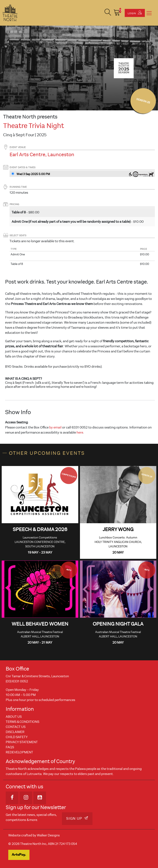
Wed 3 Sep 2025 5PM (33, 174)
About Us (14, 717)
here (80, 433)
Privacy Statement (22, 742)
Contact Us (16, 727)
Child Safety (17, 737)
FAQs (10, 747)
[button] (108, 13)
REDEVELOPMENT (19, 752)
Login (135, 13)
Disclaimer (15, 732)
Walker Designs (48, 835)
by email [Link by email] (55, 427)
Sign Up (77, 818)
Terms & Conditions (22, 722)
